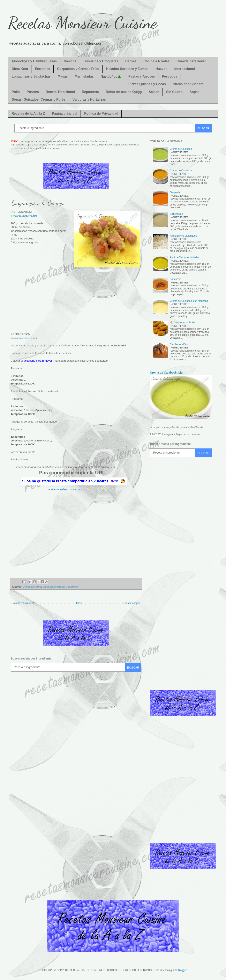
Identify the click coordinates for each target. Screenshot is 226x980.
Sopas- (195, 92)
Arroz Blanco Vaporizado (183, 236)
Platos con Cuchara (188, 84)
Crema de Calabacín (181, 149)
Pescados (170, 76)
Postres (33, 92)
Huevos (161, 69)
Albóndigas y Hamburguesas (34, 61)
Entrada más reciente (23, 603)
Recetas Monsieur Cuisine (83, 23)
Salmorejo (175, 279)
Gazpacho (176, 192)
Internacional (185, 69)
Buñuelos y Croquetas (101, 61)
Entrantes (43, 69)
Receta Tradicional (60, 92)
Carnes (131, 61)
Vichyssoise (176, 214)
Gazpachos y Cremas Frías (78, 69)
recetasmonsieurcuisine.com (24, 338)
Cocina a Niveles (156, 61)
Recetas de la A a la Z (28, 113)
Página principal (65, 113)
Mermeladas (84, 76)
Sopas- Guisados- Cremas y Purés (39, 99)
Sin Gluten (174, 92)
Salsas (154, 92)
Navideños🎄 (111, 77)
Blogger (182, 970)
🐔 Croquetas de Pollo (182, 323)
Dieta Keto (20, 69)
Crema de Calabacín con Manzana (189, 301)
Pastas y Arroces (142, 76)
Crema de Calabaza (181, 171)
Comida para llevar (191, 61)
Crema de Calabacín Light (168, 373)
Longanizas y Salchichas (31, 76)
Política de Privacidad (101, 113)
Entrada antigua (132, 603)
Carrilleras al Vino (180, 344)
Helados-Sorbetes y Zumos (127, 69)
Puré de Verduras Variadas (185, 257)
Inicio (79, 603)
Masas (63, 76)
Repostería (90, 92)
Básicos (70, 61)
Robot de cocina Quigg (124, 92)
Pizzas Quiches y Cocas (147, 84)
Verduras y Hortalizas (89, 99)
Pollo (16, 92)
